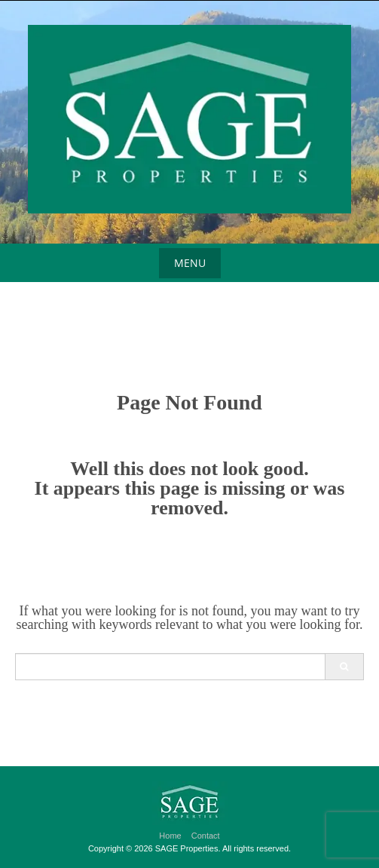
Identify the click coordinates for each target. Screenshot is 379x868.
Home (170, 836)
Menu (190, 263)
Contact (206, 836)
